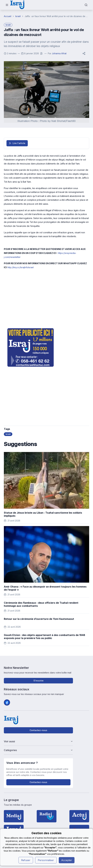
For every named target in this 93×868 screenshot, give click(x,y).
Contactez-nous (38, 730)
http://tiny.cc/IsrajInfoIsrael (21, 267)
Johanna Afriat (59, 53)
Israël (18, 16)
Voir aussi (38, 741)
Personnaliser (46, 860)
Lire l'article (17, 143)
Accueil (8, 16)
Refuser (26, 860)
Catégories (38, 750)
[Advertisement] (46, 298)
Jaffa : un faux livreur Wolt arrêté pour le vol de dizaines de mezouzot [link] (57, 16)
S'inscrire (38, 681)
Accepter (67, 860)
